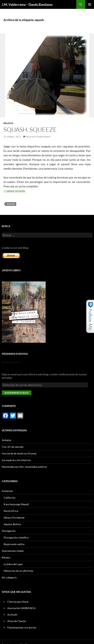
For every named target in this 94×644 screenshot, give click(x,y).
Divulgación (9, 531)
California (9, 498)
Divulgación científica (16, 537)
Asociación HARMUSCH (21, 608)
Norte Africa (11, 511)
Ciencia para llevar (18, 602)
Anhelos (7, 440)
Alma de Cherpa (17, 621)
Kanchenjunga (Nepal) (16, 504)
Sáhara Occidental (14, 518)
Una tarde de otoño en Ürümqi (19, 453)
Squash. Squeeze (30, 129)
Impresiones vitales (13, 551)
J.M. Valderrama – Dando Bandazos (27, 4)
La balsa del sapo (13, 564)
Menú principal (90, 4)
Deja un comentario (38, 137)
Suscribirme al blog (17, 393)
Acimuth (12, 615)
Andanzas (7, 491)
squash (11, 204)
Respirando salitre (14, 544)
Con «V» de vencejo (13, 447)
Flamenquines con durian (22, 627)
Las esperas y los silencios (16, 460)
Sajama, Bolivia (12, 524)
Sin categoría (9, 577)
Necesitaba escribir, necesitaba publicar (24, 467)
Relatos (8, 123)
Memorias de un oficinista (18, 571)
